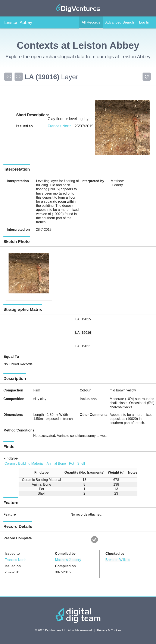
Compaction (13, 390)
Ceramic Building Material (24, 463)
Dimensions (13, 415)
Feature (10, 514)
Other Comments (94, 415)
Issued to (12, 554)
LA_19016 (83, 333)
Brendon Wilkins (118, 560)
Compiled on (65, 566)
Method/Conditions (19, 430)
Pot (72, 463)
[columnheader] (40, 473)
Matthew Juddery (68, 560)
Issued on (13, 566)
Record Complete (18, 538)
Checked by (115, 554)
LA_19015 (83, 319)
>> (19, 77)
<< (8, 77)
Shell (81, 463)
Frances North (60, 126)
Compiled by (65, 554)
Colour (85, 390)
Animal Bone (56, 463)
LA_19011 (83, 346)
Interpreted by (93, 181)
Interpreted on (18, 230)
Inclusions (88, 399)
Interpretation (18, 181)
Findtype (11, 458)
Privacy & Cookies (109, 630)
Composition (14, 399)
